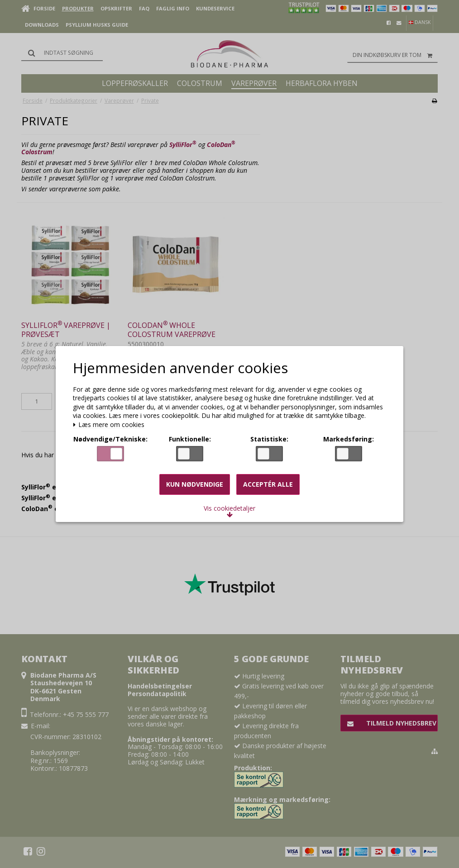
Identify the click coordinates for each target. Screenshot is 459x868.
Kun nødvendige (195, 484)
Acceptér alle (268, 484)
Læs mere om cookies (109, 425)
